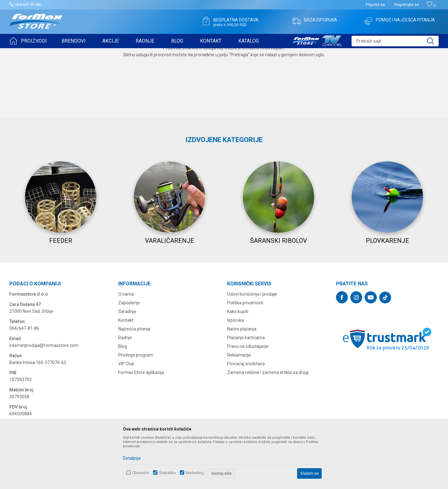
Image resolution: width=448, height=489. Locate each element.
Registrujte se (406, 5)
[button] (395, 41)
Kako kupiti (238, 381)
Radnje (125, 407)
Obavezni (141, 473)
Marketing (195, 473)
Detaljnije (132, 458)
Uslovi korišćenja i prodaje (252, 364)
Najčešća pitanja (134, 399)
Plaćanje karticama (246, 407)
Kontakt (126, 390)
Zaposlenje (129, 372)
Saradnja (127, 381)
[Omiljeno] (431, 5)
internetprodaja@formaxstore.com (44, 415)
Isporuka (236, 390)
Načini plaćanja (242, 399)
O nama (126, 364)
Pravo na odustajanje (248, 416)
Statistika (167, 473)
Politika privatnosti (245, 372)
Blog (123, 416)
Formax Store (21, 52)
